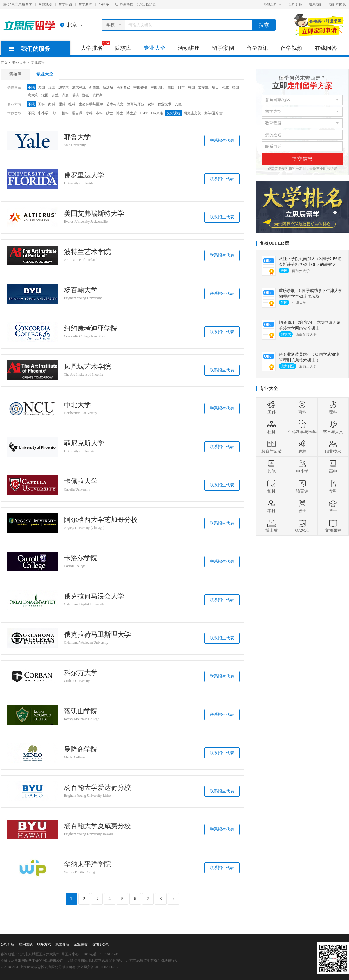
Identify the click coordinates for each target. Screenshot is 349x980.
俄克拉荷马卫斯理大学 (97, 635)
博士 (120, 113)
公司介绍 (296, 4)
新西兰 (94, 87)
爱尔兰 (203, 87)
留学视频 (292, 48)
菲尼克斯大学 (84, 443)
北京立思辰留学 (18, 4)
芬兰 (55, 95)
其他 (178, 104)
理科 (62, 104)
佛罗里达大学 (84, 175)
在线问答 (326, 48)
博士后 (131, 113)
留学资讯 (257, 48)
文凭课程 (38, 63)
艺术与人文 (115, 104)
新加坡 (108, 87)
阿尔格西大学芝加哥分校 (101, 520)
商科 (52, 104)
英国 (52, 87)
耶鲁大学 (77, 137)
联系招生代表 (222, 140)
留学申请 (65, 4)
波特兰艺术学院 (87, 252)
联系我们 (316, 4)
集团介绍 (62, 944)
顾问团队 (26, 944)
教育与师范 (135, 104)
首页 (4, 63)
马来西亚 (123, 87)
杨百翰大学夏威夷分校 (97, 826)
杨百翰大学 (81, 290)
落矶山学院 (81, 711)
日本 (181, 87)
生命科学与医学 (91, 104)
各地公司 (273, 4)
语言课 (77, 113)
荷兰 (225, 87)
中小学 (43, 113)
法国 (45, 95)
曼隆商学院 (81, 749)
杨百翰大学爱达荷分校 (97, 788)
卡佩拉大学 (81, 482)
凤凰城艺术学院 (87, 367)
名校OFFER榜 (274, 243)
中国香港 (140, 87)
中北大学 (77, 405)
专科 (89, 113)
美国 (41, 87)
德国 (236, 87)
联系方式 (44, 944)
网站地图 (45, 4)
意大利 (33, 95)
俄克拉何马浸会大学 (94, 596)
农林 (151, 104)
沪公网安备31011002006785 (97, 967)
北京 (73, 25)
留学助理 (85, 4)
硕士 (109, 113)
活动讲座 (189, 48)
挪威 (86, 95)
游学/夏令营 (213, 113)
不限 (31, 87)
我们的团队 (337, 4)
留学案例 (223, 48)
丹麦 (65, 95)
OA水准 (157, 113)
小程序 (104, 4)
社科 (72, 104)
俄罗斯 (97, 95)
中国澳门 (158, 87)
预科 (65, 113)
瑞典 (75, 95)
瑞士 (215, 87)
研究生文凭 (192, 113)
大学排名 (95, 46)
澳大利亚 (79, 87)
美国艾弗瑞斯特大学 (94, 214)
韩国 (191, 87)
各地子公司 (101, 944)
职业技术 (164, 104)
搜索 (264, 25)
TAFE (144, 113)
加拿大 (64, 87)
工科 (41, 104)
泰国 (171, 87)
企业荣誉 (81, 944)
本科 (99, 113)
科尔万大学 (81, 673)
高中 (55, 113)
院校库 (123, 48)
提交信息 (302, 159)
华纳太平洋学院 (87, 864)
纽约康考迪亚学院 (91, 329)
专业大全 (155, 48)
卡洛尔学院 (81, 558)
